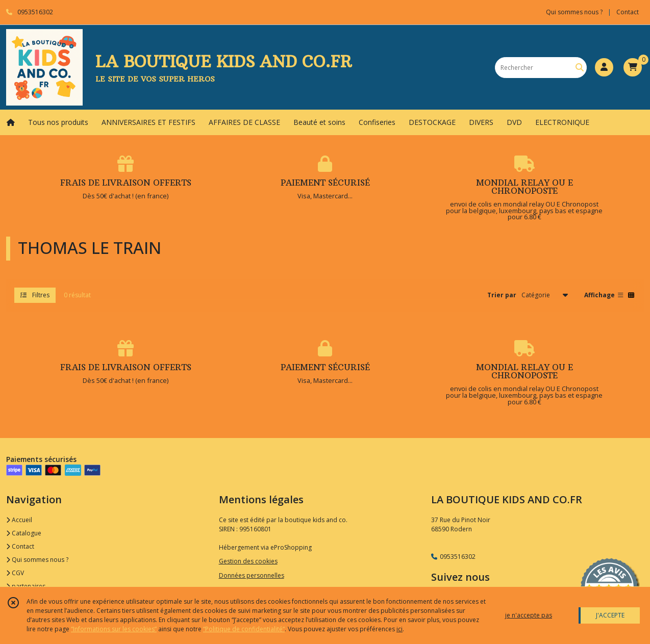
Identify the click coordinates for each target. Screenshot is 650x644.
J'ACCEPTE (610, 615)
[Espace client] (604, 67)
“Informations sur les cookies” (114, 629)
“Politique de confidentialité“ (244, 629)
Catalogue (24, 533)
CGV (15, 573)
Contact (628, 12)
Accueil (19, 520)
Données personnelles (252, 575)
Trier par (502, 295)
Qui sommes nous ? (37, 560)
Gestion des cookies (248, 561)
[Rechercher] (580, 68)
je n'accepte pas (529, 615)
